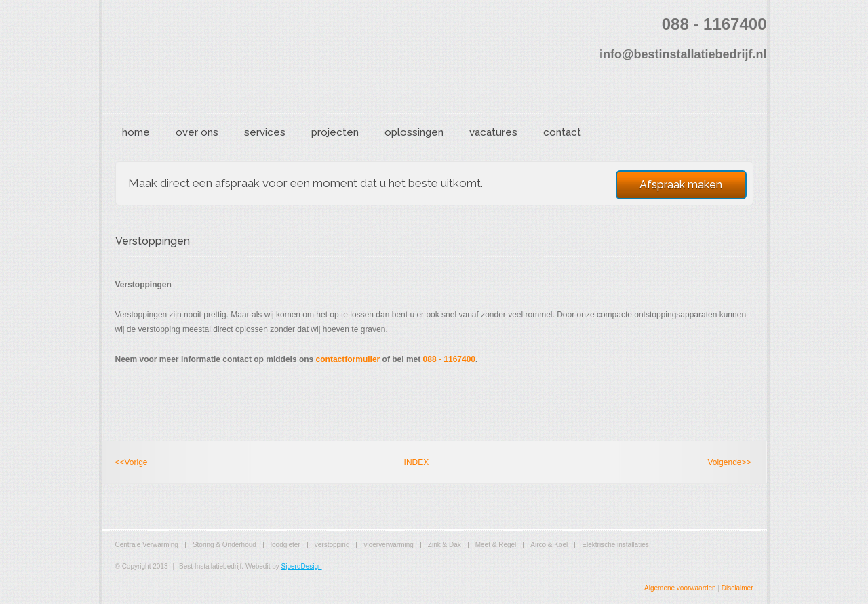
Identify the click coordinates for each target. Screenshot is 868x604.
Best (228, 58)
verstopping (332, 545)
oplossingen (414, 132)
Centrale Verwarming (147, 545)
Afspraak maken (681, 185)
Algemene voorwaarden (680, 588)
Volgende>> (729, 462)
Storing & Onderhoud (224, 545)
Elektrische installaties (615, 545)
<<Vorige (132, 462)
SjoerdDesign (302, 566)
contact (562, 132)
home (136, 132)
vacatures (493, 132)
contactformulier (348, 359)
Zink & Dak (445, 545)
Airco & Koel (549, 545)
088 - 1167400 (449, 359)
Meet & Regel (496, 545)
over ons (197, 132)
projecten (335, 132)
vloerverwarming (388, 545)
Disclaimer (737, 588)
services (265, 132)
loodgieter (285, 545)
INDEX (417, 462)
